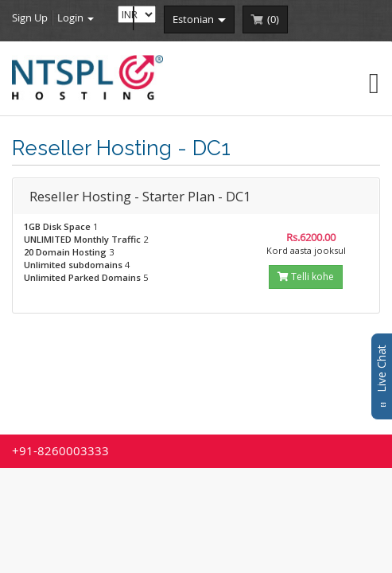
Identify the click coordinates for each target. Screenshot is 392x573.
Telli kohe (306, 277)
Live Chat (381, 376)
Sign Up (30, 18)
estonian (199, 19)
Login (76, 18)
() (273, 19)
